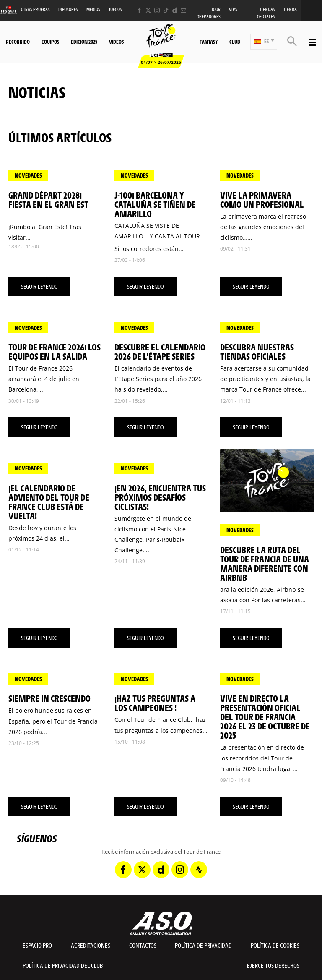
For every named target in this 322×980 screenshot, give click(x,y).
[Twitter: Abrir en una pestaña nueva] (148, 10)
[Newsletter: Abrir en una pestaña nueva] (183, 10)
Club (235, 42)
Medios (93, 9)
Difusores (68, 9)
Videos (116, 42)
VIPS (233, 9)
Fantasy (209, 42)
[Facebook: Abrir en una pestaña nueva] (139, 10)
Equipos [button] (50, 42)
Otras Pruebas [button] (35, 9)
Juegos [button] (115, 9)
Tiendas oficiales (266, 13)
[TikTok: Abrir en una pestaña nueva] (166, 10)
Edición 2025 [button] (84, 42)
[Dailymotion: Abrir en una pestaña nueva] (175, 10)
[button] (264, 42)
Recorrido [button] (18, 42)
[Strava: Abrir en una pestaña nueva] (199, 870)
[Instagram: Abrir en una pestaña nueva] (157, 10)
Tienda (290, 9)
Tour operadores (209, 13)
